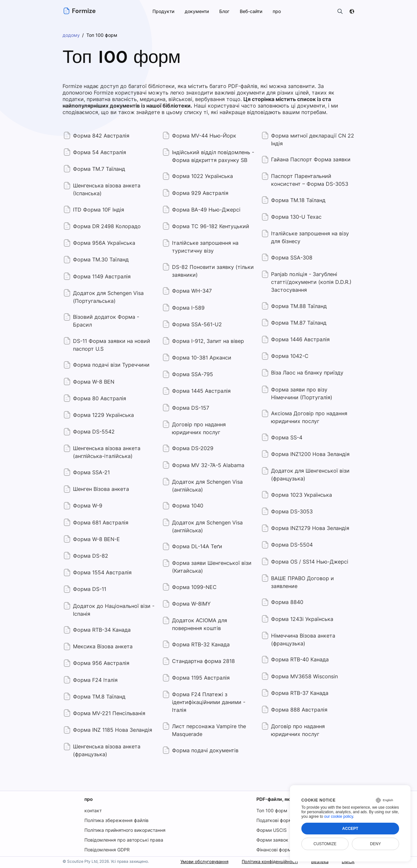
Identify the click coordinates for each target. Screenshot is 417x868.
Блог (224, 11)
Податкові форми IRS (280, 820)
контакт (93, 810)
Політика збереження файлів (116, 820)
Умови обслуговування (198, 861)
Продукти (163, 11)
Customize (325, 844)
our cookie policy (339, 817)
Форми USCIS (271, 830)
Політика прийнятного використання (125, 830)
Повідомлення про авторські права (123, 840)
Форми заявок (272, 840)
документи (196, 11)
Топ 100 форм (271, 810)
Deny (375, 844)
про (88, 799)
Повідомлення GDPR (107, 850)
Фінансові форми (275, 850)
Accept (350, 829)
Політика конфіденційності (266, 861)
